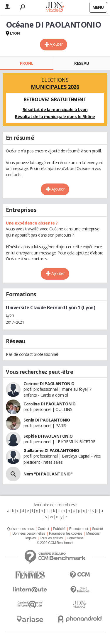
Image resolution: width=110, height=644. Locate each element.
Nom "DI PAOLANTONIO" (48, 474)
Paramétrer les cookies (66, 533)
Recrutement (79, 529)
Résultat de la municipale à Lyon (55, 109)
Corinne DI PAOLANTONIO (49, 384)
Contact (43, 529)
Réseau (82, 63)
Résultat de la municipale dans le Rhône (55, 117)
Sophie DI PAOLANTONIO (48, 436)
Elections (55, 83)
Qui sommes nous (20, 529)
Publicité (59, 529)
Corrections (75, 538)
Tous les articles (51, 538)
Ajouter (56, 44)
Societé (97, 529)
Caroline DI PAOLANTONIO (49, 404)
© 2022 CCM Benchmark (55, 543)
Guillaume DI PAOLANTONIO (51, 450)
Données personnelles (29, 533)
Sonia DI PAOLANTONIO (47, 420)
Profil (27, 63)
